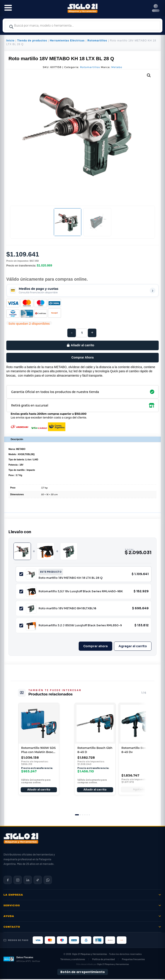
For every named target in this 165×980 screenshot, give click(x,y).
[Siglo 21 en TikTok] (38, 881)
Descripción (17, 439)
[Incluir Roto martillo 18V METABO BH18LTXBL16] (21, 609)
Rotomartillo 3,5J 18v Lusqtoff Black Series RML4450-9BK (81, 591)
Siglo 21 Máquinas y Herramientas (90, 955)
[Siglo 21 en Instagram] (18, 881)
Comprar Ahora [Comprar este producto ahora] (82, 357)
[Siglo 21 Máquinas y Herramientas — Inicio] (21, 839)
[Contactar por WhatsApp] (48, 881)
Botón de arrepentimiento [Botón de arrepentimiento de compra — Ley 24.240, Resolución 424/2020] (83, 973)
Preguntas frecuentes (133, 960)
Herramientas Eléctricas (67, 41)
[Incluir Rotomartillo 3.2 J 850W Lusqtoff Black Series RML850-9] (21, 626)
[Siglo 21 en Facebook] (8, 881)
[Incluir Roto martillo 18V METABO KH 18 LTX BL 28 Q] (21, 574)
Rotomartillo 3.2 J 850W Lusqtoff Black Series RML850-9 (80, 625)
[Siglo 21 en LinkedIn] (28, 881)
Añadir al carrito (82, 345)
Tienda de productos (32, 41)
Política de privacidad (103, 960)
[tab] (77, 816)
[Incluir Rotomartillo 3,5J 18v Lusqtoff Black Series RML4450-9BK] (21, 592)
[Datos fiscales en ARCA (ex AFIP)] (22, 960)
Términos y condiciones (73, 960)
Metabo (117, 67)
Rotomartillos (97, 41)
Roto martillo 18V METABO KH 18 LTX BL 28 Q (71, 578)
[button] (149, 75)
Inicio (10, 41)
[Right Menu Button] (156, 8)
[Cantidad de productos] (82, 333)
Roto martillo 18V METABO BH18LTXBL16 (67, 608)
